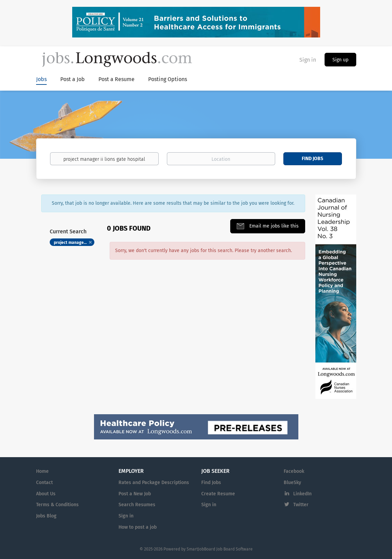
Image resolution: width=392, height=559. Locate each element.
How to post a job (138, 527)
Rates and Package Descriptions (154, 483)
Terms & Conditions (57, 505)
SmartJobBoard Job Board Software (220, 549)
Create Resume (218, 494)
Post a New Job (135, 494)
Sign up (340, 60)
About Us (46, 494)
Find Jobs (312, 159)
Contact (44, 483)
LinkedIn (302, 494)
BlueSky (292, 483)
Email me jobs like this (273, 226)
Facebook (294, 471)
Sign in (308, 60)
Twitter (301, 505)
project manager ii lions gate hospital (74, 243)
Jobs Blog (46, 516)
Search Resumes (137, 505)
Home (42, 471)
